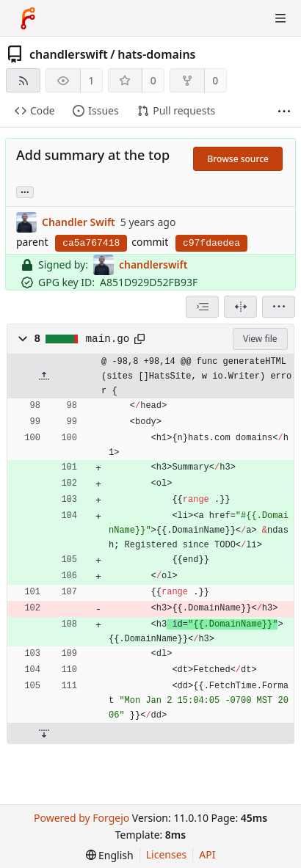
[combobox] (202, 307)
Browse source (238, 159)
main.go (108, 339)
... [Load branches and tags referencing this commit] (25, 191)
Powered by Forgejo (81, 818)
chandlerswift (69, 54)
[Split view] (240, 307)
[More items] (284, 111)
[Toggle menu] (280, 18)
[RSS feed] (23, 80)
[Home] (28, 18)
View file (260, 339)
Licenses (167, 854)
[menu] (279, 307)
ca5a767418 (91, 243)
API (207, 854)
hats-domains (156, 54)
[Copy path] (139, 339)
